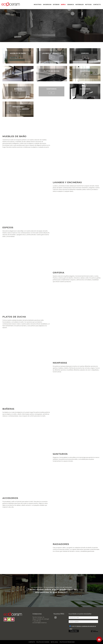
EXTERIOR (56, 5)
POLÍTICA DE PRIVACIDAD (67, 642)
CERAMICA (71, 5)
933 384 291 (37, 621)
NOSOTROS (38, 5)
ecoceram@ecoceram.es (40, 623)
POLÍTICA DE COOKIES (43, 642)
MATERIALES (80, 5)
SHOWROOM (47, 5)
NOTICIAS (88, 5)
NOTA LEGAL (54, 642)
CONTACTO (97, 5)
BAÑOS (63, 5)
